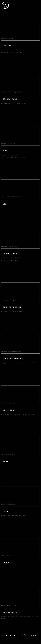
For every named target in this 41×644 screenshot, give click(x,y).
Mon (5, 151)
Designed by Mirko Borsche (11, 258)
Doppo (6, 563)
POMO (6, 511)
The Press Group (12, 307)
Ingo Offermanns (13, 359)
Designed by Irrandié (9, 50)
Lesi (5, 204)
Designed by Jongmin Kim (10, 155)
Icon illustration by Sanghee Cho (14, 158)
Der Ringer (9, 410)
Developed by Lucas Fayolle (11, 53)
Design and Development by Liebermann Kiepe (18, 414)
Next (35, 635)
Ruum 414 (8, 462)
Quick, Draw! (10, 99)
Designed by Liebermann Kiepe (12, 311)
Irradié (7, 45)
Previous (10, 635)
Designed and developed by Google (14, 103)
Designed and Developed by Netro (13, 516)
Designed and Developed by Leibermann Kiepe (18, 363)
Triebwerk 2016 (11, 612)
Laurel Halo (10, 254)
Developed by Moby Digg (10, 261)
